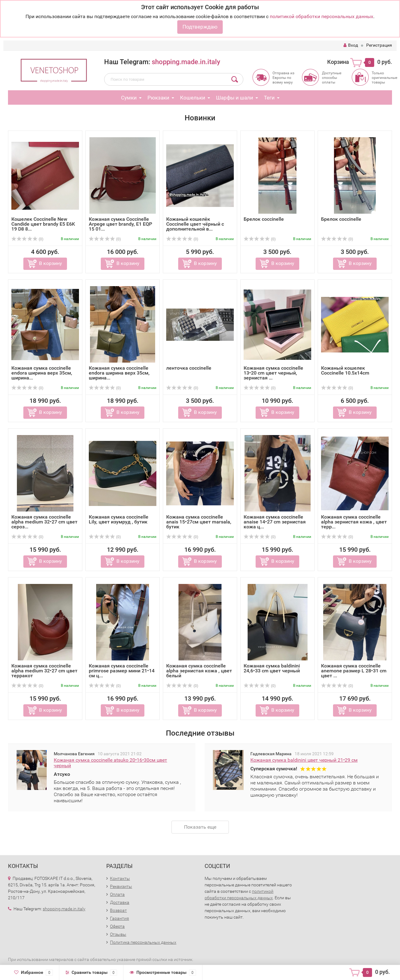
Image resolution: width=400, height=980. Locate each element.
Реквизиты (121, 886)
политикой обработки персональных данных (322, 16)
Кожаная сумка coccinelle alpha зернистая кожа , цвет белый (199, 671)
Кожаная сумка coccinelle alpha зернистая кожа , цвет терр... (354, 522)
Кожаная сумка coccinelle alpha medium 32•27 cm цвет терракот (44, 671)
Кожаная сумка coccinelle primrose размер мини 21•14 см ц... (122, 671)
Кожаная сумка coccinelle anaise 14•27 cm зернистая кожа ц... (275, 522)
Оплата (117, 894)
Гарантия (120, 918)
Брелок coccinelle (264, 219)
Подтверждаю (200, 27)
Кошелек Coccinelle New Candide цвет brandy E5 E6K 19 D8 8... (43, 224)
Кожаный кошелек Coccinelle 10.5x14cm (345, 370)
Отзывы (118, 934)
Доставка (120, 902)
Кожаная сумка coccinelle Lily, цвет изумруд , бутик (119, 519)
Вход (351, 45)
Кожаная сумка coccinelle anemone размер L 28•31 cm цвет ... (354, 671)
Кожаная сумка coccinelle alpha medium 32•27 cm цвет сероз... (44, 522)
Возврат (118, 910)
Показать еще (200, 827)
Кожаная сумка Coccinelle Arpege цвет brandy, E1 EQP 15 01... (120, 224)
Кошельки (193, 98)
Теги (269, 98)
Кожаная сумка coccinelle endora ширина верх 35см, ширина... (42, 373)
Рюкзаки (158, 98)
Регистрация (379, 45)
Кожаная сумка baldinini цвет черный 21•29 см (304, 760)
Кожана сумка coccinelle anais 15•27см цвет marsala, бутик (199, 522)
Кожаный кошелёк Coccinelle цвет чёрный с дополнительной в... (195, 224)
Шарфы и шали (235, 98)
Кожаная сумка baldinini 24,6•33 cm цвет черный (272, 668)
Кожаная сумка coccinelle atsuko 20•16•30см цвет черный (110, 763)
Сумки (129, 98)
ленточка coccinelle (189, 368)
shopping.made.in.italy (186, 62)
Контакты (120, 878)
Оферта (117, 926)
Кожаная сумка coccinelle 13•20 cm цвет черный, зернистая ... (273, 373)
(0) (27, 239)
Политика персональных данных (143, 942)
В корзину (51, 263)
